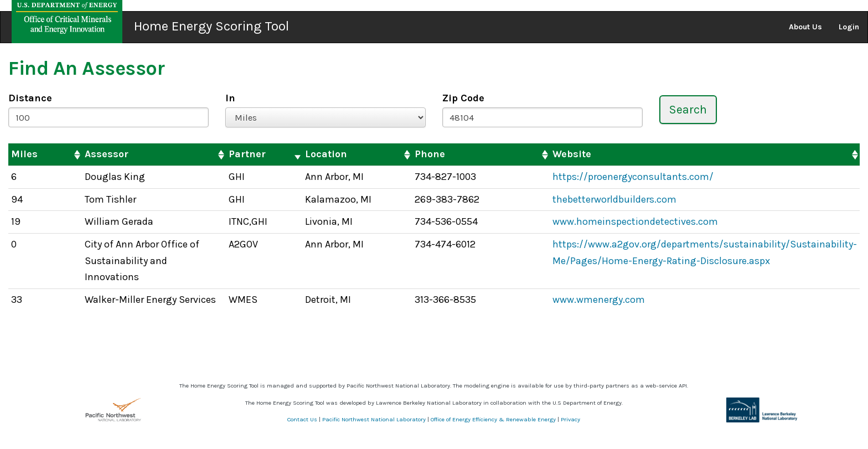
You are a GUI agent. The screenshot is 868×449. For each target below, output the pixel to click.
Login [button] (849, 27)
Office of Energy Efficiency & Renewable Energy (493, 419)
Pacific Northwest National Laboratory (374, 419)
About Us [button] (805, 27)
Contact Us (302, 419)
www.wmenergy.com (599, 300)
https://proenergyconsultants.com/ (633, 177)
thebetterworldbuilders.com (614, 199)
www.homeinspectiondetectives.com (635, 221)
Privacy (570, 419)
